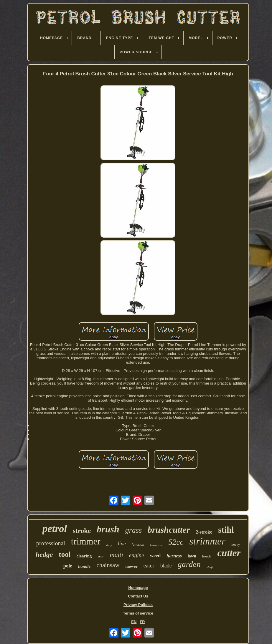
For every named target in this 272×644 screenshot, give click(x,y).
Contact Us (138, 596)
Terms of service (138, 613)
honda (207, 556)
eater (149, 566)
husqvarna (156, 545)
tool (65, 554)
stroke (82, 531)
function (138, 544)
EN (134, 622)
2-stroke (204, 532)
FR (142, 622)
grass (133, 530)
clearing (84, 556)
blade (166, 566)
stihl (226, 530)
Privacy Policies (138, 605)
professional (51, 543)
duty (109, 545)
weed (155, 556)
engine (137, 555)
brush (108, 529)
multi (117, 555)
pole (68, 566)
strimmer (207, 541)
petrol (55, 529)
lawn (192, 556)
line (122, 544)
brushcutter (169, 530)
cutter (229, 553)
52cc (176, 542)
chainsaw (108, 565)
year (101, 556)
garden (189, 564)
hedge (44, 554)
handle (84, 566)
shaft (210, 567)
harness (174, 556)
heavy (236, 544)
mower (132, 566)
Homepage (138, 588)
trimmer (86, 541)
